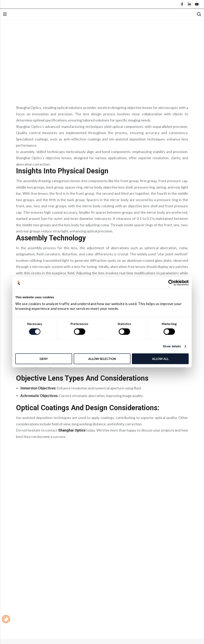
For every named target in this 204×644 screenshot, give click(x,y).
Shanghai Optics (72, 430)
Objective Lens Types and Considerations (55, 79)
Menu (5, 14)
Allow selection (102, 359)
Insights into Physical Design (44, 64)
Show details (172, 346)
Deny (44, 359)
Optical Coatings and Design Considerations (58, 86)
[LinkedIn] (189, 4)
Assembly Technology (37, 72)
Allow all (160, 359)
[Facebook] (182, 4)
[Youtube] (197, 4)
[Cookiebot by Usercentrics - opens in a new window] (171, 283)
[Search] (199, 14)
